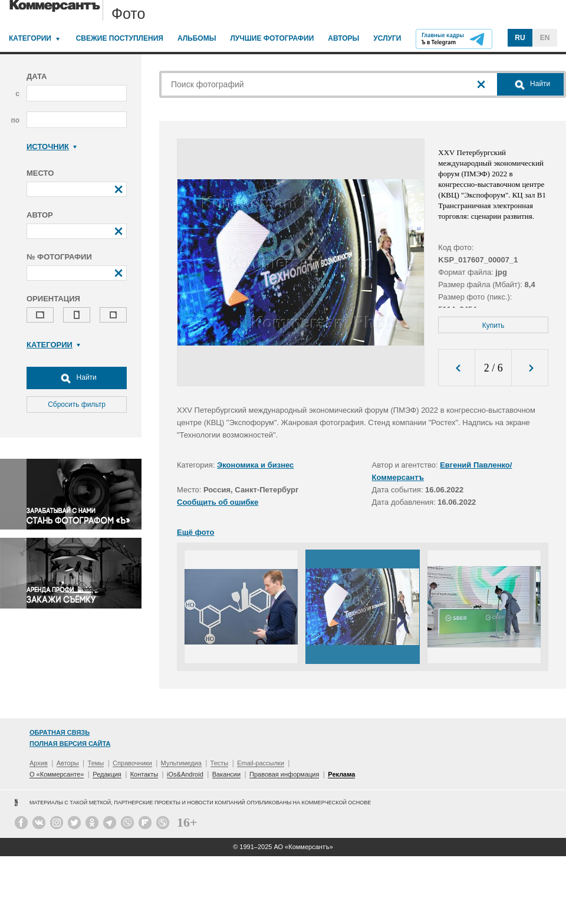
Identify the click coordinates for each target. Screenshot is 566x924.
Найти (77, 378)
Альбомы (197, 38)
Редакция (107, 774)
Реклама (341, 774)
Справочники (132, 763)
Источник (52, 147)
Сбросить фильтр (77, 405)
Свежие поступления (120, 38)
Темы (96, 763)
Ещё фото (195, 532)
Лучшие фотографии (272, 38)
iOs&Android (185, 774)
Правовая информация (284, 774)
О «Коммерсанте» (57, 774)
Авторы (343, 38)
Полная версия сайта (70, 744)
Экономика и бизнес (255, 465)
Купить (493, 325)
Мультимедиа (181, 763)
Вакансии (227, 774)
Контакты (144, 774)
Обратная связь (60, 732)
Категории (30, 38)
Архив (39, 763)
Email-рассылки (261, 763)
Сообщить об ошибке (218, 502)
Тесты (220, 763)
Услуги (387, 38)
